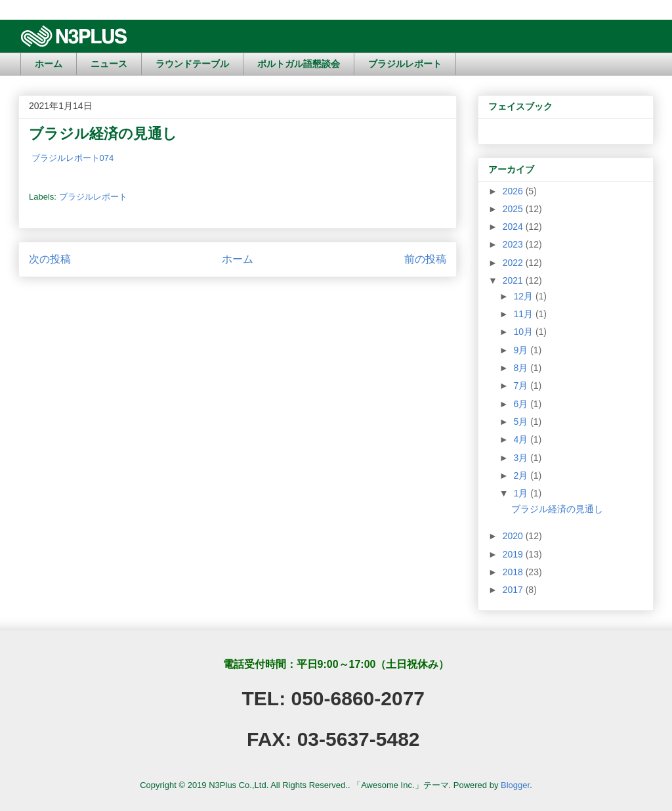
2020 (514, 536)
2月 (522, 475)
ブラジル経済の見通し (557, 509)
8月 (522, 368)
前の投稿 (425, 259)
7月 (522, 385)
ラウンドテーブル (192, 64)
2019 (514, 554)
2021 (514, 280)
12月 (524, 296)
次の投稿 (50, 259)
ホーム (49, 64)
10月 (524, 332)
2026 (514, 191)
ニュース (109, 64)
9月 (522, 350)
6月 (522, 404)
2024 (514, 227)
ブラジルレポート (405, 64)
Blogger (515, 785)
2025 (514, 209)
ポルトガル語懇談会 (299, 64)
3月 (522, 458)
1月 (522, 493)
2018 (514, 572)
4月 (522, 439)
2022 (514, 263)
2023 (514, 244)
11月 (524, 314)
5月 (522, 422)
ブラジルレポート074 (71, 158)
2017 (514, 590)
